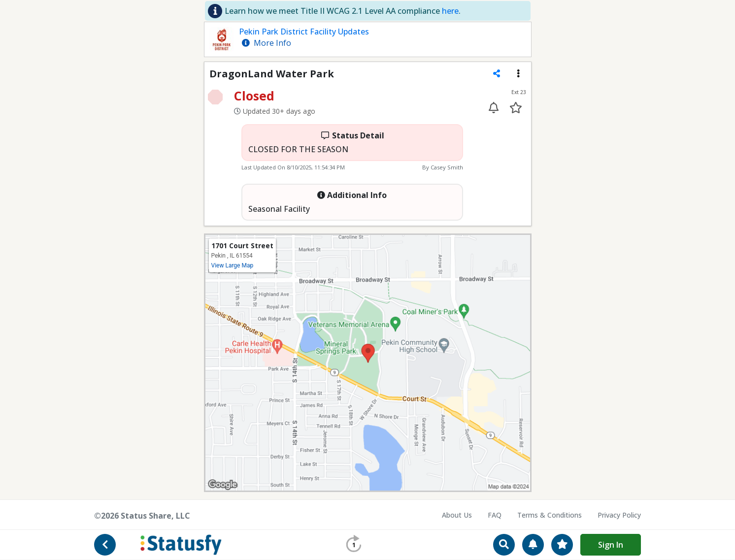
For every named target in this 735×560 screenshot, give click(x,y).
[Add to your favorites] (516, 108)
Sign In (611, 545)
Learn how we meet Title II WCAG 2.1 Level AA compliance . (343, 11)
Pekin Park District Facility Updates (304, 32)
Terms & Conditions (550, 515)
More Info (267, 43)
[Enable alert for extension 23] (494, 108)
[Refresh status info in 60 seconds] (354, 544)
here (450, 11)
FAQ (495, 515)
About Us (457, 515)
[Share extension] (497, 73)
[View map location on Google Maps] (368, 362)
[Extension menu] (518, 73)
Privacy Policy (619, 515)
